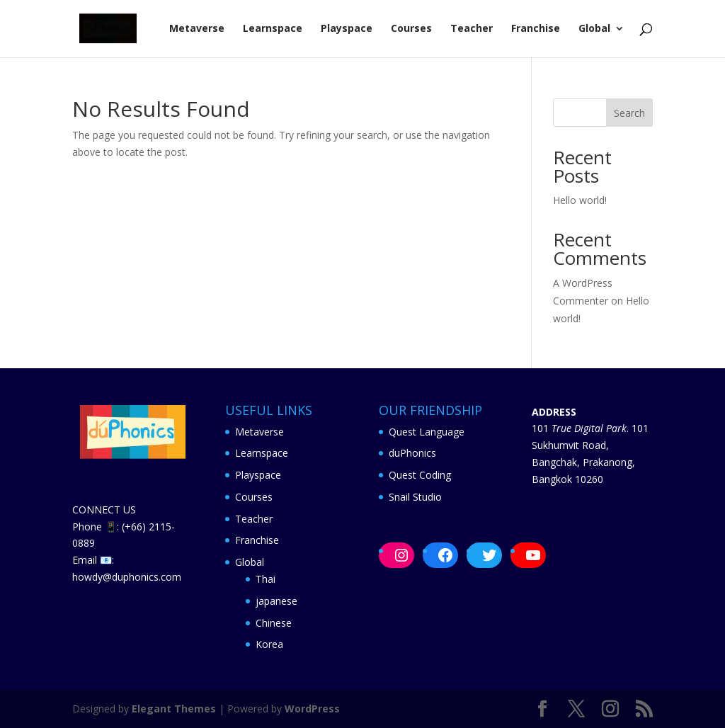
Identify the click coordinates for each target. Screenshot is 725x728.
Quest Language (427, 432)
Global (594, 29)
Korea (269, 644)
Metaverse (197, 29)
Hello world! (580, 200)
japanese (276, 601)
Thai (266, 579)
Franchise (536, 29)
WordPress (312, 709)
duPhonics (412, 453)
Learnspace (273, 29)
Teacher (472, 29)
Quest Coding (420, 475)
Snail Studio (415, 497)
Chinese (274, 623)
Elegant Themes (174, 709)
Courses (411, 29)
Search (629, 113)
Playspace (347, 29)
